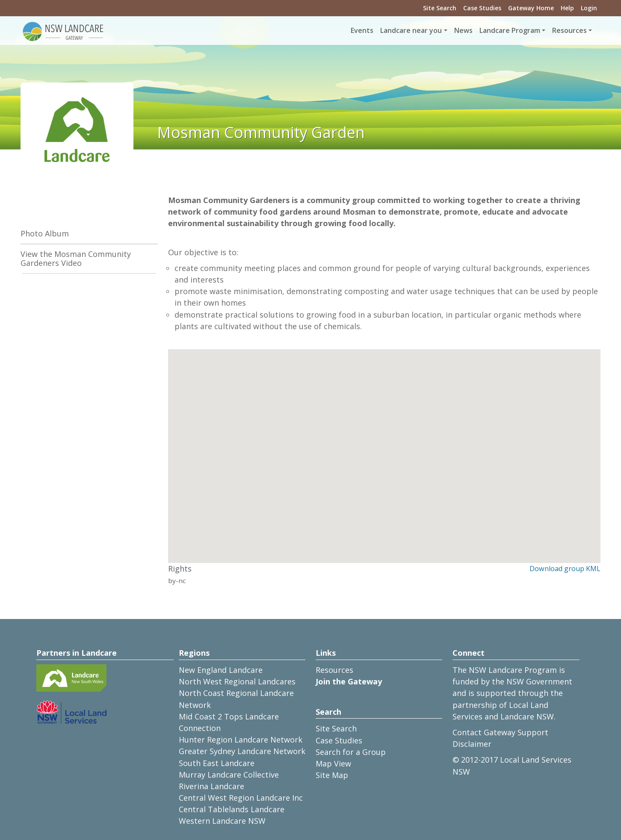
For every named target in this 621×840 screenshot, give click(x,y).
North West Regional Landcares (237, 681)
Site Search (440, 8)
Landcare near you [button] (411, 30)
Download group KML (565, 569)
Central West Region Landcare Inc (241, 798)
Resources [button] (569, 30)
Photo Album (45, 233)
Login (589, 8)
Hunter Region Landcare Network (241, 740)
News (463, 30)
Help (567, 8)
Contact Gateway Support (500, 732)
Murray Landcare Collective (229, 775)
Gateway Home (531, 8)
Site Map (332, 775)
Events (362, 30)
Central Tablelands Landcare (232, 809)
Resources (334, 670)
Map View (333, 763)
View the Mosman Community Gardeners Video (76, 259)
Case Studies (482, 8)
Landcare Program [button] (510, 30)
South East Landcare (217, 763)
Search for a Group (351, 752)
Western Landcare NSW (222, 821)
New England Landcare (221, 670)
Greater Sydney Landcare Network (242, 751)
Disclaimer (472, 744)
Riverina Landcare (211, 786)
